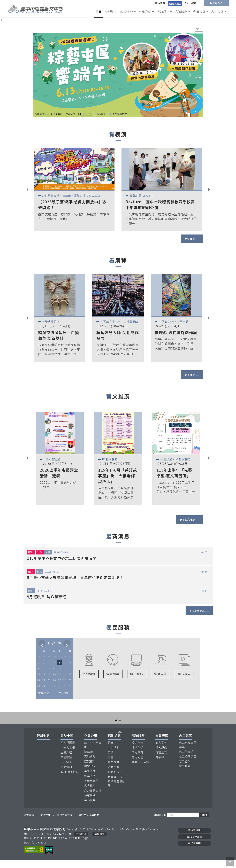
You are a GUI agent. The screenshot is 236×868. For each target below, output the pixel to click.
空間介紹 (91, 743)
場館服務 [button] (181, 12)
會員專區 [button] (199, 12)
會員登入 (218, 3)
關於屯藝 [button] (127, 12)
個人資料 (161, 750)
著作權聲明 (194, 851)
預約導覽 (138, 760)
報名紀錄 (161, 755)
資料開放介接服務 (89, 823)
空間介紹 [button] (145, 12)
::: (153, 3)
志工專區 (186, 743)
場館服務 (138, 743)
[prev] (42, 643)
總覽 (111, 750)
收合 (120, 740)
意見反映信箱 (140, 770)
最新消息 (111, 12)
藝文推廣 (114, 770)
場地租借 (138, 755)
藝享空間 (90, 783)
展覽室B (90, 774)
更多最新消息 (197, 611)
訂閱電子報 (160, 822)
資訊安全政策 (194, 844)
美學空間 (90, 779)
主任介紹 (66, 760)
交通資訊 (66, 774)
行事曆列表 (115, 784)
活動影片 (114, 779)
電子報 (160, 765)
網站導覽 (160, 3)
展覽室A (89, 769)
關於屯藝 (67, 743)
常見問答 (138, 765)
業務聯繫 (66, 765)
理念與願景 (68, 750)
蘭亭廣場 (90, 808)
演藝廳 (89, 759)
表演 (111, 760)
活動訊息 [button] (163, 12)
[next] (67, 643)
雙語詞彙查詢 (65, 823)
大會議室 (90, 793)
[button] (46, 75)
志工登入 (185, 769)
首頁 (99, 12)
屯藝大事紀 (68, 755)
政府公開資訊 (69, 779)
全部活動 (64, 693)
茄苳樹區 (90, 803)
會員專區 (162, 743)
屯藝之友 (161, 760)
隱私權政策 (194, 838)
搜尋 (194, 3)
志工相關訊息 (188, 764)
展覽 (111, 765)
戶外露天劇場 (93, 798)
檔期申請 (138, 750)
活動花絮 (114, 774)
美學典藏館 (91, 788)
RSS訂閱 (45, 823)
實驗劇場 (90, 764)
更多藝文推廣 (187, 519)
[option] (74, 190)
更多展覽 (190, 375)
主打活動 (114, 755)
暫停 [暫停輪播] (199, 29)
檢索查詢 (29, 823)
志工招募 (66, 770)
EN (187, 3)
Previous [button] (30, 190)
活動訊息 (114, 743)
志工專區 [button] (217, 12)
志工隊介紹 (186, 759)
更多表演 (190, 239)
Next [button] (212, 190)
